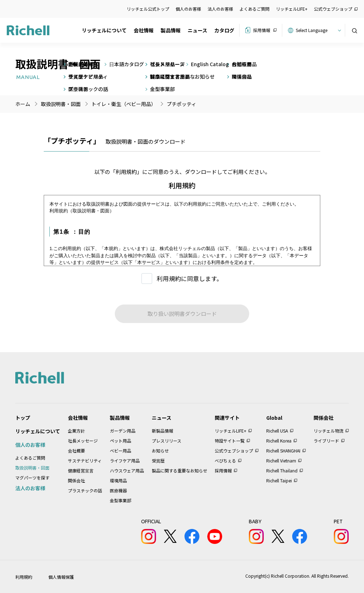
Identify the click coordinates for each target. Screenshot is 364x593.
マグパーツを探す (32, 478)
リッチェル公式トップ (148, 9)
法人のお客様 (220, 9)
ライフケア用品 (125, 460)
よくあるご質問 (255, 9)
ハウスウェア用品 (127, 470)
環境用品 (118, 480)
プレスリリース (167, 441)
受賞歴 (158, 460)
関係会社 (76, 480)
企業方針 (76, 431)
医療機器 (118, 490)
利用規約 (24, 577)
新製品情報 (162, 431)
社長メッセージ (83, 441)
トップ (23, 418)
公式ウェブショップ (333, 9)
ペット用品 (121, 441)
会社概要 (76, 451)
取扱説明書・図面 (32, 468)
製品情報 (171, 30)
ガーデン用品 (123, 431)
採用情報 (262, 30)
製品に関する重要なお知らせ (180, 470)
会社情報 (144, 30)
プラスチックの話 (85, 490)
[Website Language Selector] (317, 30)
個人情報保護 (61, 577)
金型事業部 (121, 500)
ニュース (197, 30)
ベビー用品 (121, 451)
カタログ (224, 30)
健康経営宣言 (81, 470)
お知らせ (160, 451)
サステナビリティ (85, 460)
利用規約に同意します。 (190, 278)
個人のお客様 (188, 9)
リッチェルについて (104, 30)
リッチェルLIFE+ (292, 9)
